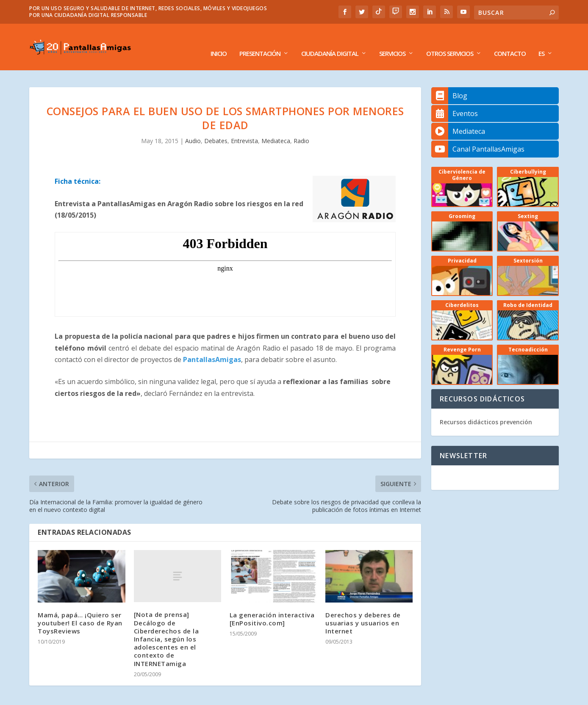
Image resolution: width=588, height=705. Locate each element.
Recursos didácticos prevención (486, 409)
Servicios (392, 41)
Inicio (219, 41)
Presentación (260, 41)
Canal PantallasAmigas (478, 136)
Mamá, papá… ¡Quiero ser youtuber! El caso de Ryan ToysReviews (80, 610)
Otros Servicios (450, 41)
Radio (301, 128)
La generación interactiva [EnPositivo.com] (272, 606)
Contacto (510, 41)
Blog (449, 83)
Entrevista (244, 128)
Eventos (455, 101)
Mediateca (276, 128)
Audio (193, 128)
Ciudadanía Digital (330, 41)
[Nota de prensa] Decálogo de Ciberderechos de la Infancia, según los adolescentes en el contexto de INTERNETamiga (166, 626)
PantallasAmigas (212, 347)
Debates (216, 128)
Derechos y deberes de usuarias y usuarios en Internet (363, 610)
